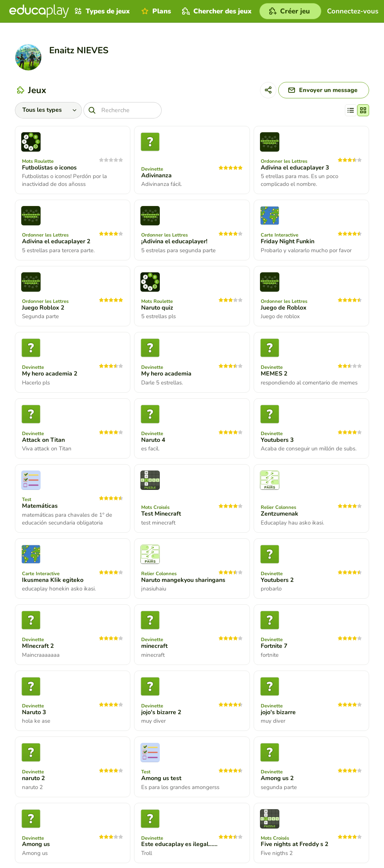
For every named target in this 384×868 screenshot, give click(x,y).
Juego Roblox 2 (43, 308)
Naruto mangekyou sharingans (183, 580)
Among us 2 (277, 778)
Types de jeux (101, 11)
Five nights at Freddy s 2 (295, 844)
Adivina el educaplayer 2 (56, 241)
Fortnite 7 (274, 646)
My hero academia (166, 374)
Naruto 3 (34, 712)
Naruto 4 (153, 440)
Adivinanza (156, 175)
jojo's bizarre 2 (161, 712)
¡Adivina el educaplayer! (174, 241)
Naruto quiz (157, 308)
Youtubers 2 (277, 580)
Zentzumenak (280, 514)
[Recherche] (123, 110)
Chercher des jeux (216, 11)
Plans (155, 11)
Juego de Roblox (284, 308)
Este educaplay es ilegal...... (179, 844)
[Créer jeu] (290, 11)
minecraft (154, 646)
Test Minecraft (161, 514)
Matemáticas (40, 506)
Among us (36, 844)
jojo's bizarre (278, 712)
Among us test (161, 778)
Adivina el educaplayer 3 (295, 168)
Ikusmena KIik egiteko (53, 580)
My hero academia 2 (50, 374)
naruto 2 (34, 778)
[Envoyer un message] (324, 90)
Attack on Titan (43, 440)
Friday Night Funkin (288, 241)
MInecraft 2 (38, 646)
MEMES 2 (274, 374)
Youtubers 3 (277, 440)
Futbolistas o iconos (49, 168)
